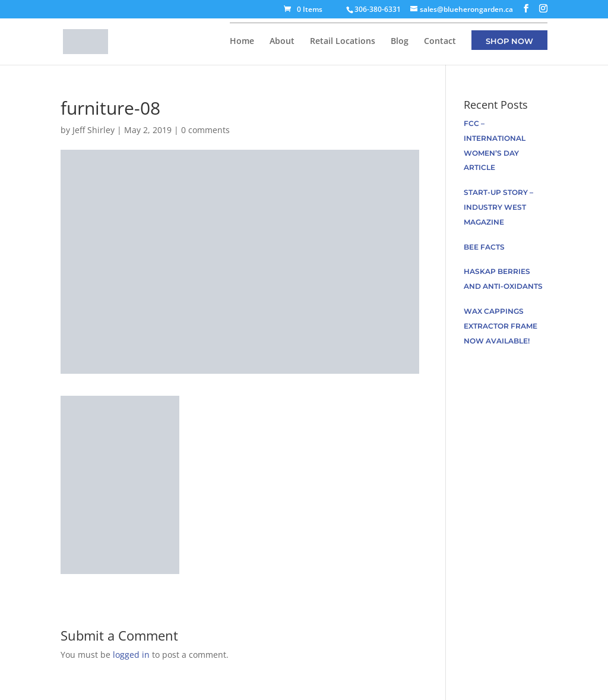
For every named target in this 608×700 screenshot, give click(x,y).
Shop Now (509, 42)
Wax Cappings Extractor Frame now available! (501, 326)
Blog (400, 42)
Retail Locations (343, 42)
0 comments (205, 130)
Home (242, 42)
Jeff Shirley (94, 130)
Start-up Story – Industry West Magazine (498, 207)
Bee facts (484, 247)
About (282, 42)
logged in (131, 655)
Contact (440, 42)
